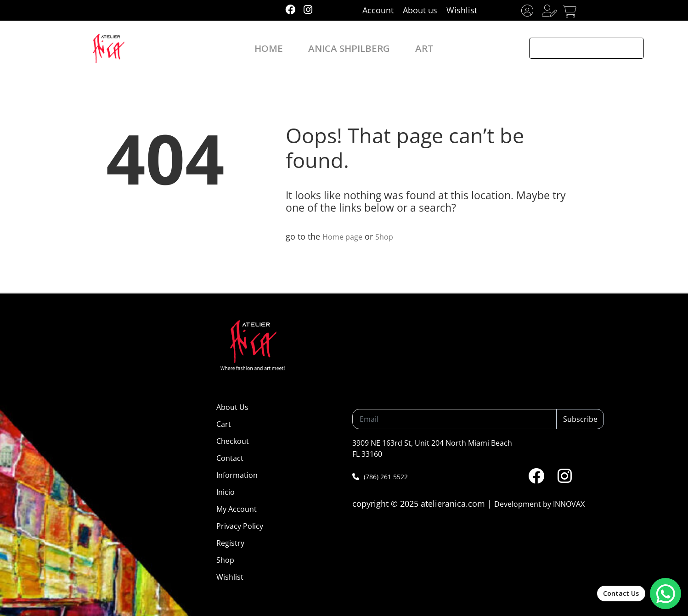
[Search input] (577, 48)
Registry (230, 543)
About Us (232, 407)
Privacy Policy (240, 526)
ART (411, 48)
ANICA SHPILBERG (348, 48)
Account (378, 10)
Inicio (226, 492)
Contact (230, 458)
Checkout (233, 441)
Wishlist (462, 10)
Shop (390, 236)
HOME (281, 48)
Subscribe (580, 419)
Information (237, 475)
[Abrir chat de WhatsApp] (636, 590)
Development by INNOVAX (539, 504)
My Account (237, 509)
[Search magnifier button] (633, 48)
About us (420, 10)
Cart (224, 424)
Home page (345, 236)
